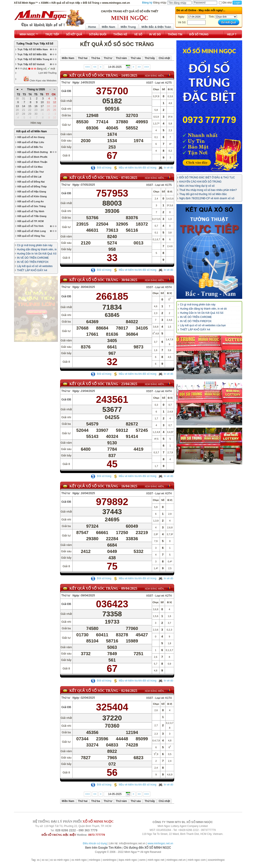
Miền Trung (128, 27)
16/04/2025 (129, 489)
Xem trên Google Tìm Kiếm (103, 848)
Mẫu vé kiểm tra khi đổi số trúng (135, 168)
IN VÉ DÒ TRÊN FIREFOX (33, 222)
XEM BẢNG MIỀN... (155, 76)
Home (92, 27)
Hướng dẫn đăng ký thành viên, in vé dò (203, 309)
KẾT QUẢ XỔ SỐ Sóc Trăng (94, 75)
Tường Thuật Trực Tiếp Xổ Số (35, 44)
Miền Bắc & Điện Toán (156, 27)
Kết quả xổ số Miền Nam (32, 92)
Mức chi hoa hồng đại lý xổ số (197, 186)
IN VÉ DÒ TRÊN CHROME (33, 218)
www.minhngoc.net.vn (160, 843)
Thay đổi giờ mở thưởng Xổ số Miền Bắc (203, 194)
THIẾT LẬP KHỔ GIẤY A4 (32, 231)
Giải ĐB (66, 91)
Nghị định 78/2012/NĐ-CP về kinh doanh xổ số (207, 198)
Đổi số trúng (101, 168)
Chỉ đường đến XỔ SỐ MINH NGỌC (147, 848)
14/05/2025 (129, 75)
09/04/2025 (129, 591)
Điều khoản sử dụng (95, 843)
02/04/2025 (129, 694)
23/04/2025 (129, 387)
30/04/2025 (129, 280)
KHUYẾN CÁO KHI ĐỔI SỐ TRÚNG (201, 182)
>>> (147, 67)
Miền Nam (108, 27)
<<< (87, 67)
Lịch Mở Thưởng (48, 73)
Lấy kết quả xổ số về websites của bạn (203, 325)
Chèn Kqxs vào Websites (40, 79)
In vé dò (166, 168)
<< (95, 67)
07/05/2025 (129, 178)
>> (139, 67)
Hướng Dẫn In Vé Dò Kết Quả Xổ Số (202, 313)
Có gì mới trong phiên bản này (35, 206)
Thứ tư (66, 82)
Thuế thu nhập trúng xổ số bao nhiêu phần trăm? (208, 190)
